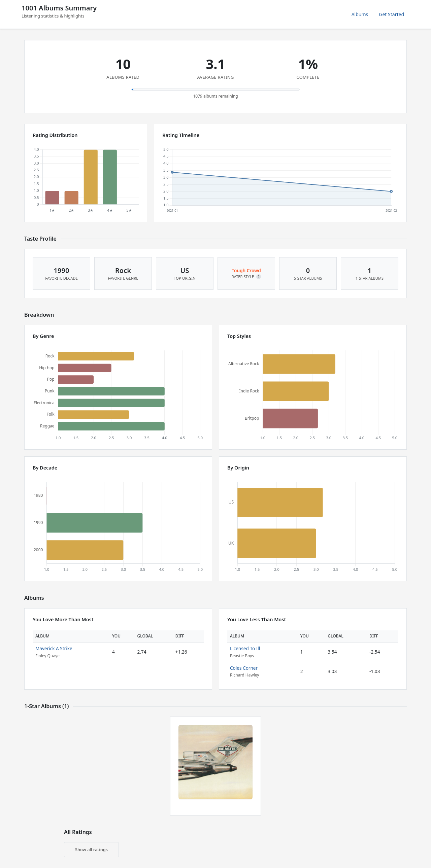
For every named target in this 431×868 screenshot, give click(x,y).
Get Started (391, 14)
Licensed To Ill (245, 648)
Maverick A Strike (54, 648)
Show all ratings (91, 849)
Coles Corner (244, 668)
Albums (360, 14)
